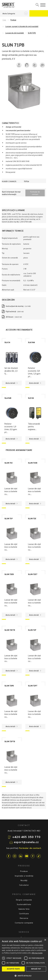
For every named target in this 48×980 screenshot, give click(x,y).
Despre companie (24, 900)
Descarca (24, 918)
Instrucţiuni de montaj (15, 306)
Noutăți (24, 880)
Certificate (24, 913)
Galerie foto (24, 909)
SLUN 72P (32, 630)
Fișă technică (11, 311)
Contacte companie (24, 923)
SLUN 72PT (33, 686)
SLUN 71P (9, 518)
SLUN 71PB (32, 33)
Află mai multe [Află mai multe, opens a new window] (37, 953)
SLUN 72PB (9, 686)
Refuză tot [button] (36, 969)
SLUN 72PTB (10, 741)
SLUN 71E (9, 463)
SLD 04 (31, 398)
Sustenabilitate (24, 904)
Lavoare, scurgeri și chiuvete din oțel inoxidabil (22, 26)
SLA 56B (8, 398)
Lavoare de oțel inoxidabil (15, 33)
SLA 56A (31, 342)
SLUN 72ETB (10, 630)
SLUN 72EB (9, 574)
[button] (24, 976)
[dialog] (24, 959)
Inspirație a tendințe (24, 876)
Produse (13, 20)
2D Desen (10, 317)
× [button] (45, 940)
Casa (4, 20)
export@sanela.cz (26, 842)
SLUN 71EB (33, 463)
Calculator (24, 885)
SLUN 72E (32, 518)
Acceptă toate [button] (13, 969)
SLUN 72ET (33, 574)
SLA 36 (7, 342)
